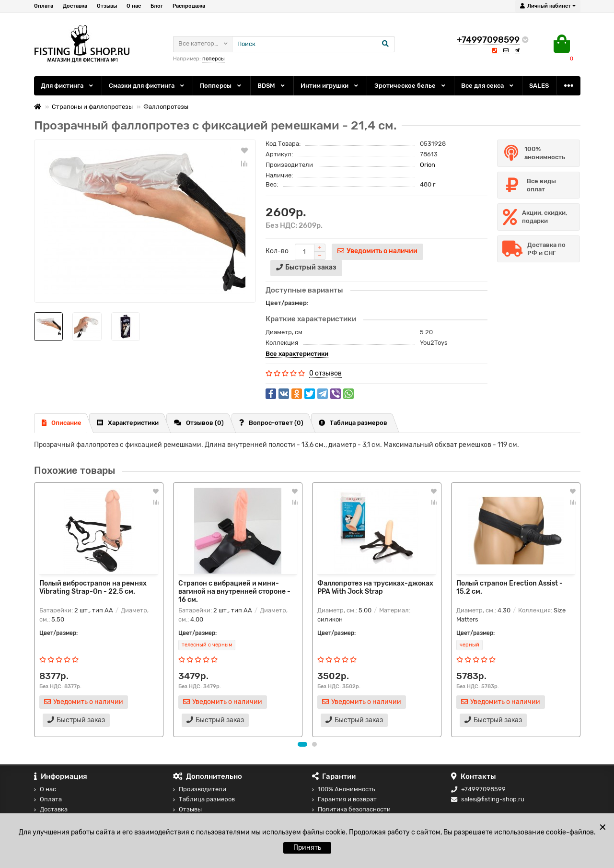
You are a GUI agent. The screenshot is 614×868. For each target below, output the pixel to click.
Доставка (75, 6)
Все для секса (488, 86)
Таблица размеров (353, 423)
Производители (200, 789)
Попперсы (221, 86)
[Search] (313, 44)
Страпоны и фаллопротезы (92, 107)
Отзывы (107, 6)
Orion (428, 165)
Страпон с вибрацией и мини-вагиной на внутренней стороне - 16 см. (234, 592)
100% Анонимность (343, 789)
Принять (307, 848)
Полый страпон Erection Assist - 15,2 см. (510, 587)
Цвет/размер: (287, 303)
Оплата (44, 6)
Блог (157, 6)
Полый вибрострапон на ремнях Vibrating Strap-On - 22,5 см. (93, 587)
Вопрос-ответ (271, 423)
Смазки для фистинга (147, 86)
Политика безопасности (351, 809)
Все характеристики (297, 354)
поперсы (214, 59)
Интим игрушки (330, 86)
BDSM (272, 86)
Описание (62, 423)
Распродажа (189, 6)
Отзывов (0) (199, 423)
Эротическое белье (411, 86)
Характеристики (128, 423)
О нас (134, 6)
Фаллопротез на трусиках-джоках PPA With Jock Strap (375, 587)
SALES (539, 86)
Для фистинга (68, 86)
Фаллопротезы (166, 107)
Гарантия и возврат (344, 799)
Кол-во (277, 251)
